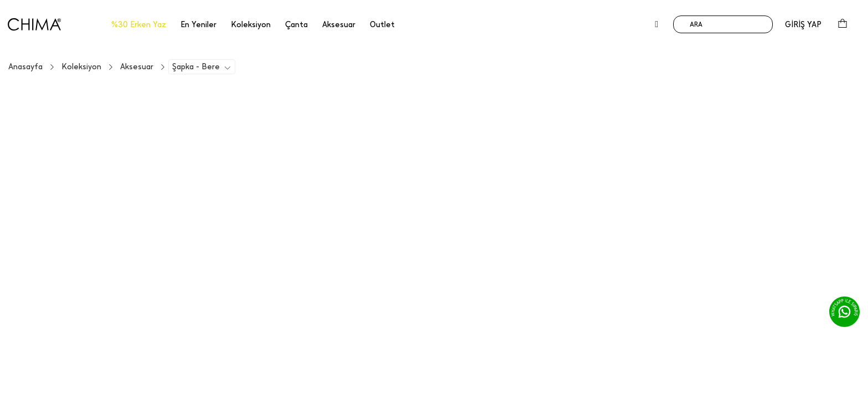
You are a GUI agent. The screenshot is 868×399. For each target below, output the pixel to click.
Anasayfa (25, 67)
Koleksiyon (81, 67)
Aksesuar (137, 67)
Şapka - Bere (196, 67)
